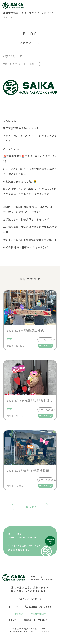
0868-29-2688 (38, 607)
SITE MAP (19, 614)
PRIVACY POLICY (38, 614)
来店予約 (12, 620)
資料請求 (27, 620)
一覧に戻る (30, 507)
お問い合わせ (45, 620)
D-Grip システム (42, 631)
